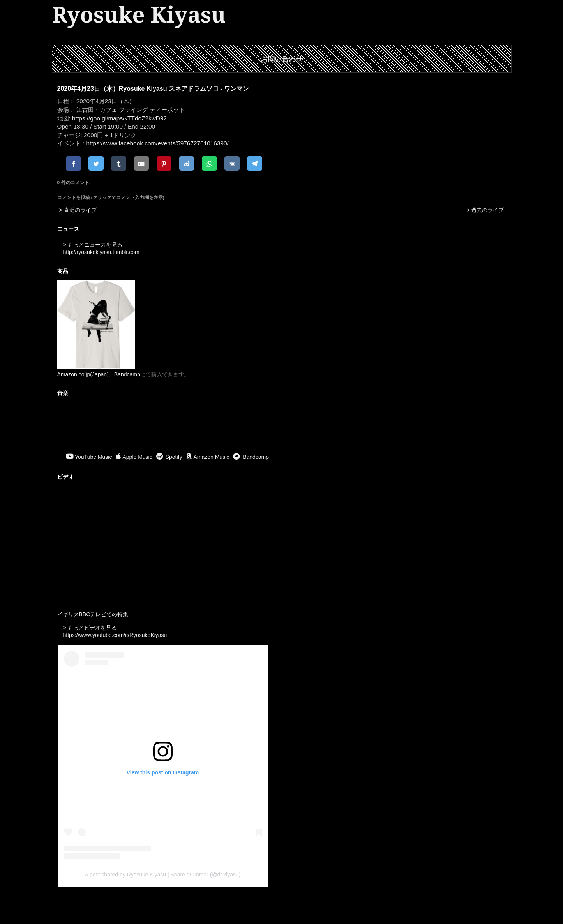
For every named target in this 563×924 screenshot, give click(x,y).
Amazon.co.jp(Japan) (83, 374)
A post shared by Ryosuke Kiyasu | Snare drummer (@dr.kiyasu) (163, 875)
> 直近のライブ (78, 210)
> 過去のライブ (485, 210)
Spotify (169, 457)
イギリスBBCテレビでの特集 (93, 614)
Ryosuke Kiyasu (139, 15)
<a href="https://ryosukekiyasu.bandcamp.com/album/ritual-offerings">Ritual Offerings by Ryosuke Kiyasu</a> (282, 426)
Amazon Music (207, 457)
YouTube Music (89, 457)
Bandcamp (127, 374)
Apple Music (134, 457)
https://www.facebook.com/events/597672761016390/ (158, 143)
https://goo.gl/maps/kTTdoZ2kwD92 (119, 118)
